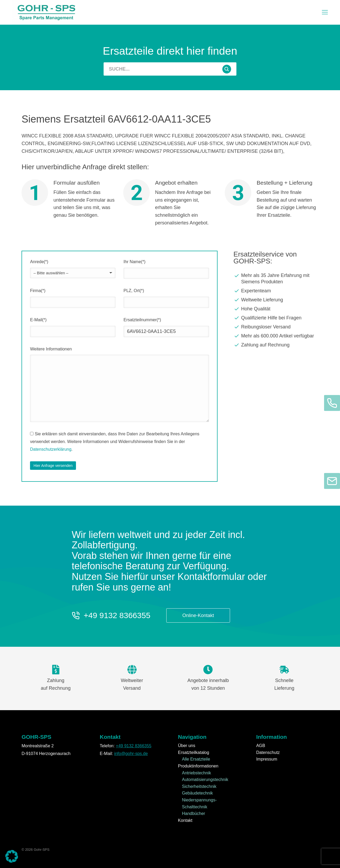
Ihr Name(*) (135, 262)
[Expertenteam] (276, 291)
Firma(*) (38, 291)
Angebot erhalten (176, 183)
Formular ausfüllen (76, 183)
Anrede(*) (39, 262)
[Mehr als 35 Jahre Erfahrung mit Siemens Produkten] (276, 279)
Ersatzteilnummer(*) (142, 320)
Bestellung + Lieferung (284, 183)
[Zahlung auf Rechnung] (276, 345)
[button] (12, 856)
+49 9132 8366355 (117, 615)
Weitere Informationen (51, 349)
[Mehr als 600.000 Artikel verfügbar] (276, 336)
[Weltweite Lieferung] (276, 300)
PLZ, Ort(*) (134, 291)
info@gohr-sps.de (131, 754)
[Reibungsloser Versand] (276, 327)
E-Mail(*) (38, 320)
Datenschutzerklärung (51, 449)
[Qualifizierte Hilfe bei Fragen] (276, 318)
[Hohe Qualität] (276, 309)
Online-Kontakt (198, 615)
